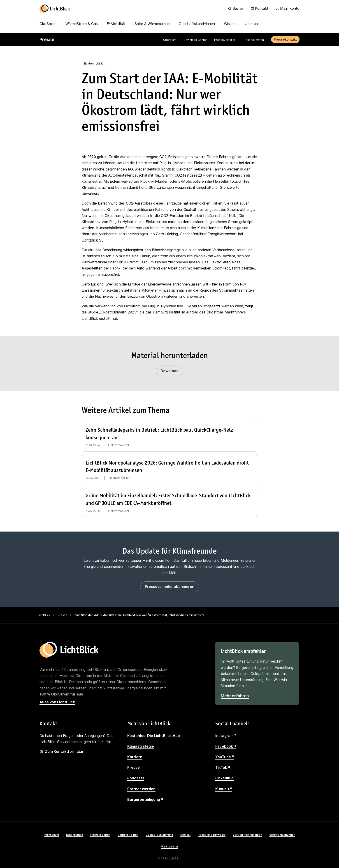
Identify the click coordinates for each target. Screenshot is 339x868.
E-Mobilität (116, 24)
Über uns (252, 24)
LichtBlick (44, 615)
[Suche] (236, 9)
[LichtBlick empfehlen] (257, 673)
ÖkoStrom (48, 24)
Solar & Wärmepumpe (152, 24)
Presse (62, 615)
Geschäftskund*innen (197, 24)
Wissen (230, 24)
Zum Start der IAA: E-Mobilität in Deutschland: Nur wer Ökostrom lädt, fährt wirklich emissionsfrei (140, 615)
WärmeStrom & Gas (82, 24)
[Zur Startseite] (55, 9)
